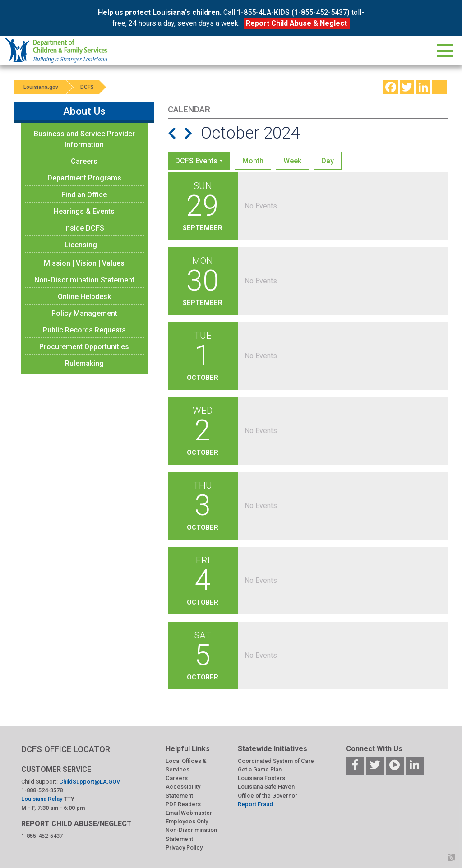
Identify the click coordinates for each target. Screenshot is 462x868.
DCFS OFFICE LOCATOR (66, 749)
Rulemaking (84, 363)
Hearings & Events (84, 211)
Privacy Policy (184, 847)
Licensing (81, 245)
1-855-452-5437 (42, 836)
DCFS (88, 87)
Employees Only (187, 821)
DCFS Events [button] (196, 161)
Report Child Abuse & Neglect (296, 23)
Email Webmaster (189, 813)
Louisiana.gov (41, 87)
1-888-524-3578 (42, 790)
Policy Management (84, 313)
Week (292, 161)
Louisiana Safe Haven (266, 787)
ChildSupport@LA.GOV (90, 782)
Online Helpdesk (84, 297)
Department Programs (84, 178)
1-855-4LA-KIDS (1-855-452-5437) (293, 12)
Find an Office (84, 195)
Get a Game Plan (260, 769)
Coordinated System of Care (276, 761)
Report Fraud (255, 804)
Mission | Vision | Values (84, 263)
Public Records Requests (84, 330)
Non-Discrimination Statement (84, 280)
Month (253, 161)
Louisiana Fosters (261, 778)
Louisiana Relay (42, 799)
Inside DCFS (84, 228)
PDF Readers (183, 804)
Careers (84, 161)
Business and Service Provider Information (84, 139)
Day (328, 161)
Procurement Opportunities (84, 347)
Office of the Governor (268, 796)
